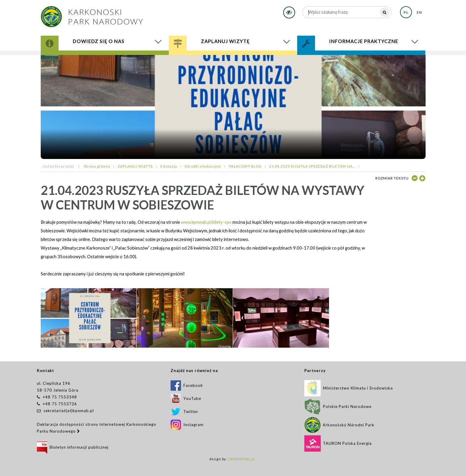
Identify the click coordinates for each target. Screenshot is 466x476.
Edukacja (169, 166)
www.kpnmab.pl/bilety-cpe (206, 222)
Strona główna (97, 166)
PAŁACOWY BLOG (245, 166)
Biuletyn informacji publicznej (73, 447)
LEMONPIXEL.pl (242, 459)
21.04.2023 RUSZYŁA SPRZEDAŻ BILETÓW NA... (312, 166)
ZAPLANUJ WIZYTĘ (135, 166)
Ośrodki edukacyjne (203, 166)
